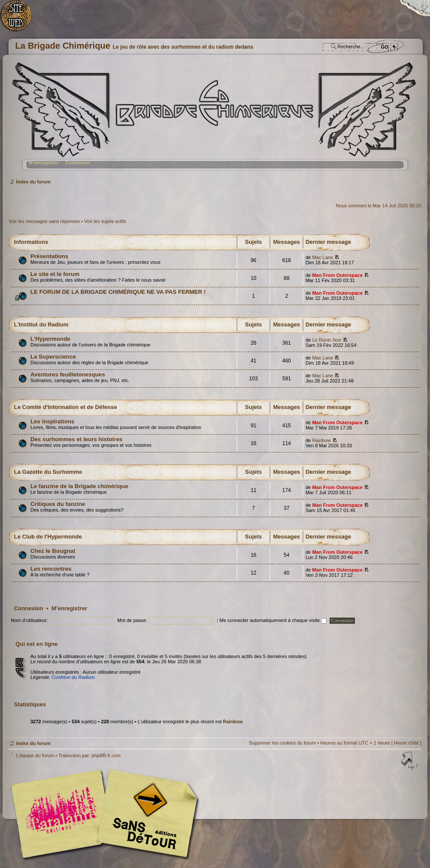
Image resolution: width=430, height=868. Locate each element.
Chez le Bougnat (53, 551)
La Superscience (53, 357)
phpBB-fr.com (106, 755)
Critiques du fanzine (58, 504)
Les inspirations (52, 421)
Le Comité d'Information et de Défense (65, 407)
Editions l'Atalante (106, 814)
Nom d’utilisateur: (29, 620)
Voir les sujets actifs (105, 221)
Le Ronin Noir (327, 340)
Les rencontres (51, 569)
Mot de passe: (132, 620)
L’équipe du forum (35, 755)
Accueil (21, 20)
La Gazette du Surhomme (48, 472)
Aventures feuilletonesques (68, 374)
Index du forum (214, 120)
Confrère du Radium (73, 677)
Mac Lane (323, 257)
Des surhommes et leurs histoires (76, 439)
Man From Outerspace (337, 275)
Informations (31, 242)
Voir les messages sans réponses (44, 221)
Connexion (78, 163)
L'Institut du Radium (41, 324)
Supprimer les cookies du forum (283, 743)
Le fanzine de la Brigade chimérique (79, 486)
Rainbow (322, 440)
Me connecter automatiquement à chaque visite (273, 620)
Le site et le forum (55, 274)
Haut (410, 762)
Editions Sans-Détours (146, 815)
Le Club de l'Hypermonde (48, 537)
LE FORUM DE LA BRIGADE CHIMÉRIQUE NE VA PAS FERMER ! (118, 292)
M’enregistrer (44, 163)
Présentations (49, 256)
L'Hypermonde (50, 339)
